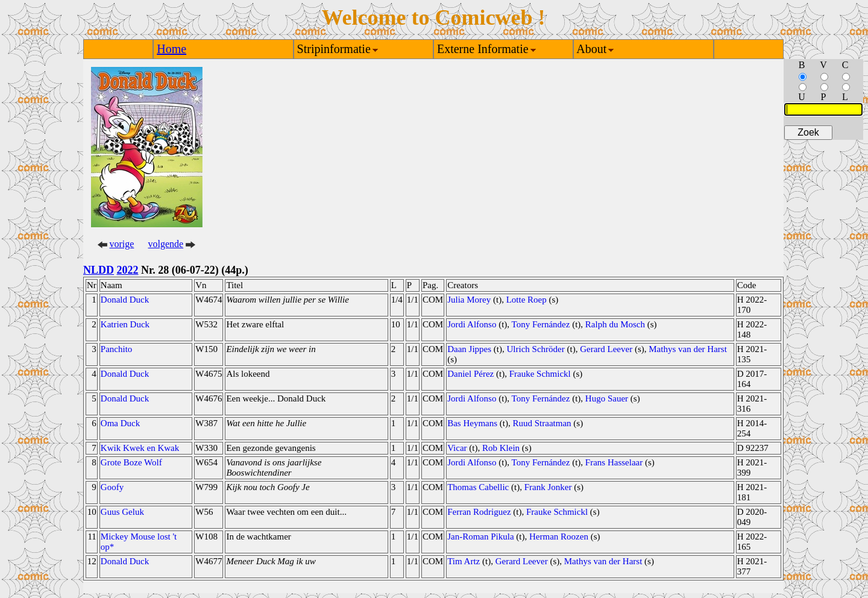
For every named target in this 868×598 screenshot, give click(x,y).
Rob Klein (501, 448)
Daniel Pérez (470, 374)
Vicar (457, 448)
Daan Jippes (469, 349)
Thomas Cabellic (478, 487)
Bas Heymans (472, 423)
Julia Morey (469, 300)
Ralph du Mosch (615, 324)
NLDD (99, 270)
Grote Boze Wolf (131, 462)
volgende (166, 244)
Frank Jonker (548, 487)
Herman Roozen (559, 537)
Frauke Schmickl (540, 374)
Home (171, 49)
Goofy (112, 487)
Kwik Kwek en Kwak (140, 448)
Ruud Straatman (542, 423)
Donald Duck (125, 300)
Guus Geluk (122, 512)
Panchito (117, 349)
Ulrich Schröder (536, 349)
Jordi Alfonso (472, 324)
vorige (122, 244)
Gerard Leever (606, 349)
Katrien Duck (125, 324)
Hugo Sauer (607, 398)
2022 (128, 270)
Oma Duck (120, 423)
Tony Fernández (541, 324)
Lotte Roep (527, 300)
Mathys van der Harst (688, 349)
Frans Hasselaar (614, 462)
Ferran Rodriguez (479, 512)
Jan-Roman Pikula (480, 537)
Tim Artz (464, 561)
